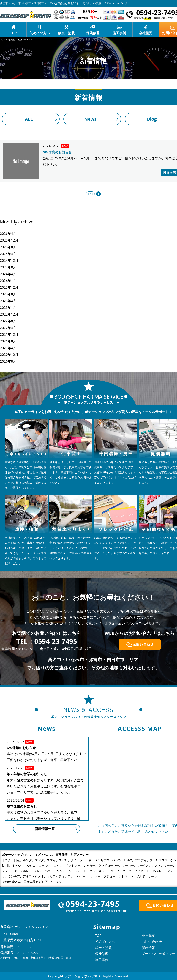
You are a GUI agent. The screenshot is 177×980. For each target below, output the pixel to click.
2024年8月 (8, 267)
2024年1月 (8, 281)
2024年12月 (9, 260)
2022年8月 (8, 321)
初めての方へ (40, 33)
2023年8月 (8, 294)
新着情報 (148, 948)
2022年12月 (9, 314)
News (90, 119)
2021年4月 (8, 348)
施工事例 (119, 33)
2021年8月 (8, 341)
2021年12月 (9, 334)
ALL (29, 119)
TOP (13, 33)
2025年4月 (8, 254)
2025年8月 (8, 247)
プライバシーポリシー (158, 954)
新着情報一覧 (45, 829)
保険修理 (93, 33)
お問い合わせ (152, 942)
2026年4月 (8, 234)
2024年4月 (8, 274)
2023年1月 (8, 307)
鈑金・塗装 (66, 33)
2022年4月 (8, 328)
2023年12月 (9, 287)
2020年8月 (8, 361)
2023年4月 (8, 301)
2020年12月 (9, 355)
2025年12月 (9, 240)
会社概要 (146, 33)
